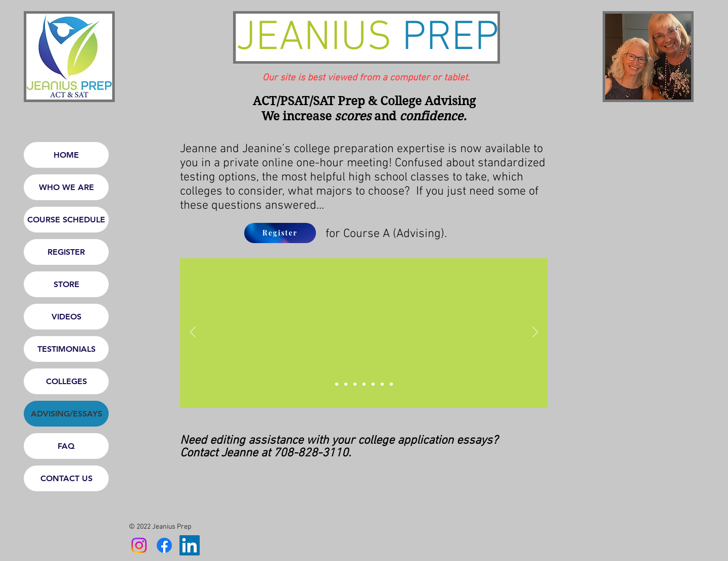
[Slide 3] (364, 384)
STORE (66, 284)
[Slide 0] (337, 384)
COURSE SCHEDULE (66, 220)
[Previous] (193, 333)
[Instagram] (139, 545)
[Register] (280, 233)
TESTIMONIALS (66, 349)
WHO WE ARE (66, 187)
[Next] (535, 333)
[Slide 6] (391, 384)
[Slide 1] (346, 384)
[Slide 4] (373, 384)
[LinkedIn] (190, 545)
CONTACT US (66, 478)
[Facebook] (164, 545)
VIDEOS (66, 317)
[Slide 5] (382, 384)
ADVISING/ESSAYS (66, 414)
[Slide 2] (355, 384)
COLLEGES (66, 381)
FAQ (66, 446)
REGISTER (66, 252)
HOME (66, 155)
